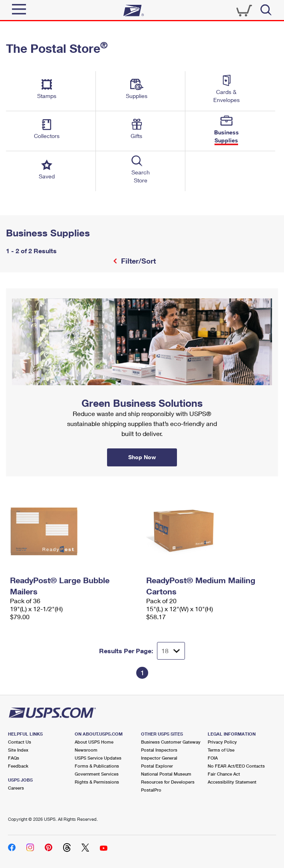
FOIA (213, 758)
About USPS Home (94, 742)
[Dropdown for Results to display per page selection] (171, 651)
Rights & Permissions (97, 782)
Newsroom (86, 750)
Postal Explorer (157, 766)
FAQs (14, 758)
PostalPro (151, 790)
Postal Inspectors (159, 750)
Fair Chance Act (224, 774)
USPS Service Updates (98, 758)
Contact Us (20, 742)
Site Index (18, 750)
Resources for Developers (168, 782)
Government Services (97, 774)
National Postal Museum (166, 774)
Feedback (18, 766)
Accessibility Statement (232, 782)
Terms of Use (221, 750)
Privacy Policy (222, 742)
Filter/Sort (137, 261)
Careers (16, 788)
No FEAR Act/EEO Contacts (236, 766)
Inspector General (159, 758)
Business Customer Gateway (171, 742)
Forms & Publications (97, 766)
